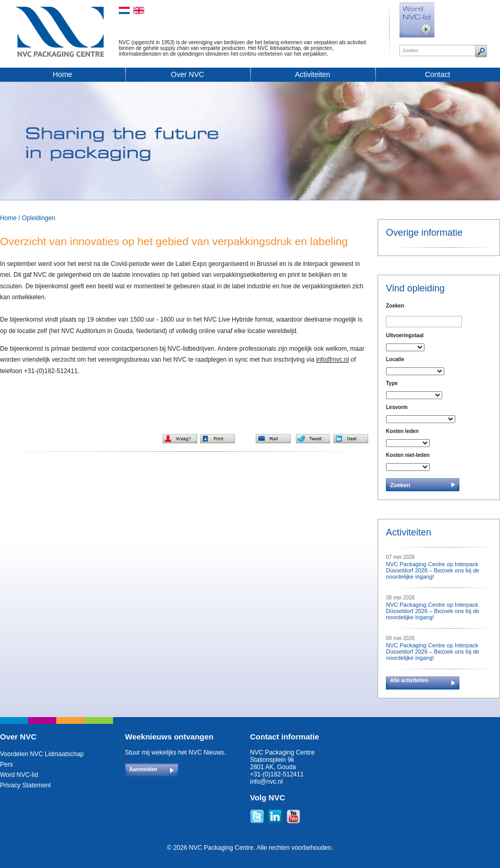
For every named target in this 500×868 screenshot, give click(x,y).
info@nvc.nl (333, 360)
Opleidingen (39, 218)
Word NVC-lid (19, 775)
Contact (438, 74)
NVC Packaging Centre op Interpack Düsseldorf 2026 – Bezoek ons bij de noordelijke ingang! (433, 570)
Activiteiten (312, 74)
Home (62, 74)
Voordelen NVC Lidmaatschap (42, 754)
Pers (7, 764)
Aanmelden (143, 769)
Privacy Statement (25, 785)
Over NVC (187, 74)
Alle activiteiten (409, 680)
